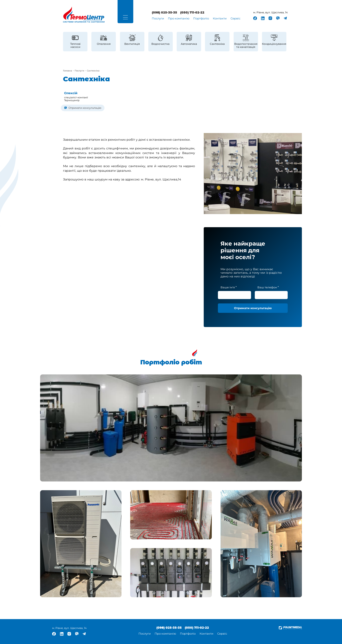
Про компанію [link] (179, 19)
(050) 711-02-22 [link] (192, 13)
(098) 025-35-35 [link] (164, 13)
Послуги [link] (158, 19)
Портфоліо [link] (201, 19)
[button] (125, 17)
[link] (84, 15)
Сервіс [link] (235, 19)
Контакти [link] (220, 19)
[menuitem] (158, 19)
